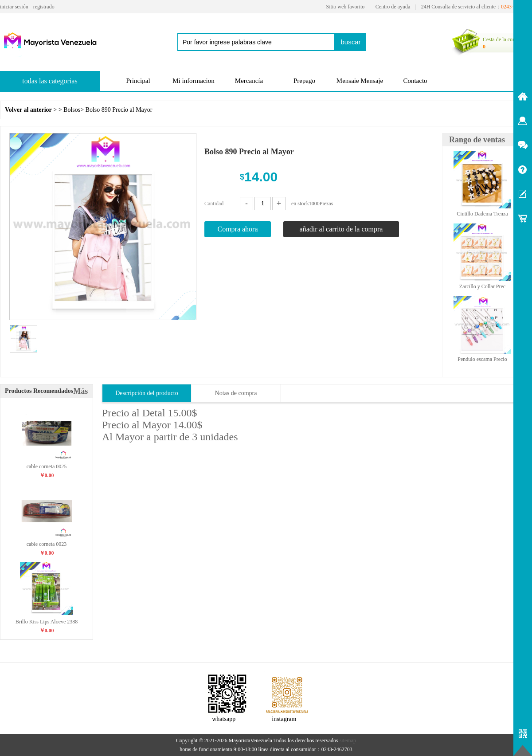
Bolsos (72, 110)
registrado (44, 7)
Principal (138, 81)
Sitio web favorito (346, 7)
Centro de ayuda (393, 7)
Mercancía (249, 81)
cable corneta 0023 (47, 544)
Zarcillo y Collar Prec (482, 286)
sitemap (348, 740)
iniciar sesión (14, 7)
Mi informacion (194, 81)
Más (80, 391)
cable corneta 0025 (47, 466)
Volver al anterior (28, 110)
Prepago (304, 81)
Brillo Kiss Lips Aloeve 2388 (47, 622)
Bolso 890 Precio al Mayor (119, 110)
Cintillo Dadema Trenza (482, 214)
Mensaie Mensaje (360, 81)
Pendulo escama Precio (482, 359)
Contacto (415, 81)
